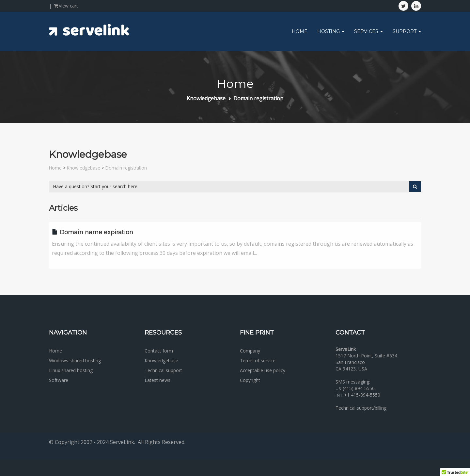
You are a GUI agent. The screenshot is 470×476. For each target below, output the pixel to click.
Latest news (157, 380)
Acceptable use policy (263, 370)
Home (300, 31)
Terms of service (258, 361)
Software (59, 380)
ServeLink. (123, 442)
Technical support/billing (361, 408)
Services (368, 31)
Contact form (159, 351)
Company (250, 351)
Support (407, 31)
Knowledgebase (206, 98)
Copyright (250, 380)
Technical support (163, 370)
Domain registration (258, 98)
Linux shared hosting (71, 370)
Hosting (331, 31)
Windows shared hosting (75, 361)
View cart (65, 6)
